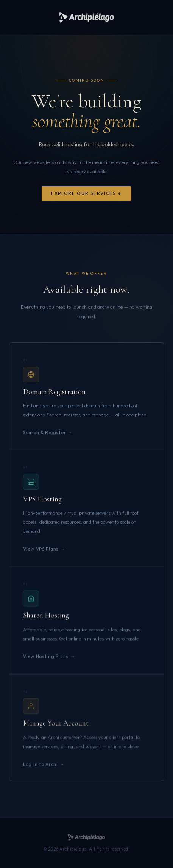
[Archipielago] (86, 17)
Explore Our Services (83, 194)
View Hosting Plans (46, 660)
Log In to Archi (41, 770)
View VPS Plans (41, 551)
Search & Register (44, 434)
